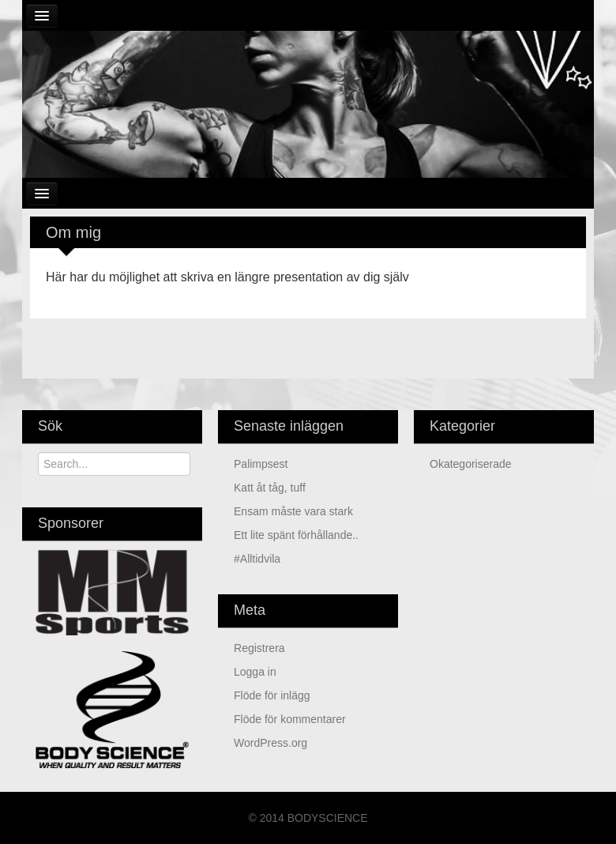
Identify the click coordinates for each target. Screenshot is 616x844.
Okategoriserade (471, 464)
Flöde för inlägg (272, 695)
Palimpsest (261, 464)
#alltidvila (257, 559)
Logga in (255, 672)
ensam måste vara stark (293, 511)
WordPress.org (270, 743)
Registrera (259, 648)
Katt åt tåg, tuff (270, 488)
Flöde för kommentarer (290, 719)
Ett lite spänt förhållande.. (296, 535)
